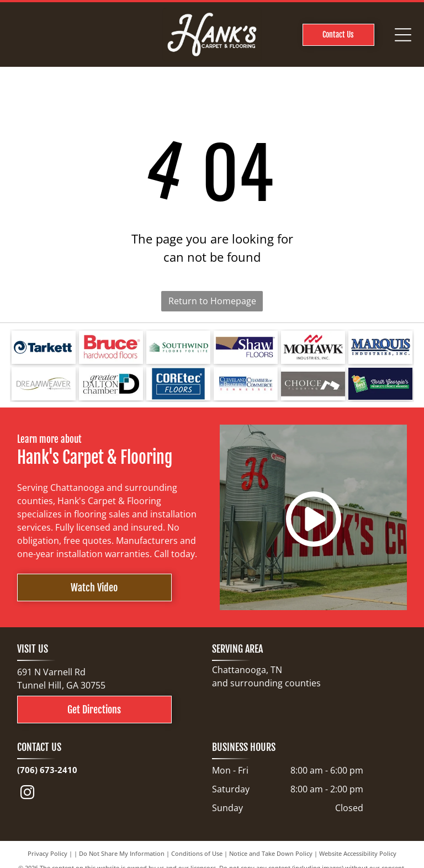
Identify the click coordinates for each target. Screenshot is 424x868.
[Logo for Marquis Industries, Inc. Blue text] (380, 347)
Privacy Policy (47, 853)
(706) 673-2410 (47, 770)
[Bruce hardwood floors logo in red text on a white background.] (111, 347)
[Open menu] (403, 35)
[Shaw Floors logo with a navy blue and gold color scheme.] (246, 347)
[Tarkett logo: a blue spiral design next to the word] (44, 347)
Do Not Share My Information (122, 853)
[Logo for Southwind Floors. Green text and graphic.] (178, 347)
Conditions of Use (197, 853)
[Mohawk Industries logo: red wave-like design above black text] (313, 347)
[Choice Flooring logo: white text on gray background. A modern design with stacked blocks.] (313, 384)
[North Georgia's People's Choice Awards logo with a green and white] (380, 384)
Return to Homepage (212, 301)
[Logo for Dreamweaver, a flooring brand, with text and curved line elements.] (44, 384)
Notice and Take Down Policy (271, 853)
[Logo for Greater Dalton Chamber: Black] (111, 384)
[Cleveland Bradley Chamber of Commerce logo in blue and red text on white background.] (246, 384)
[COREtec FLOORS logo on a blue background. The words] (178, 384)
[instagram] (28, 794)
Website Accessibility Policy (358, 853)
